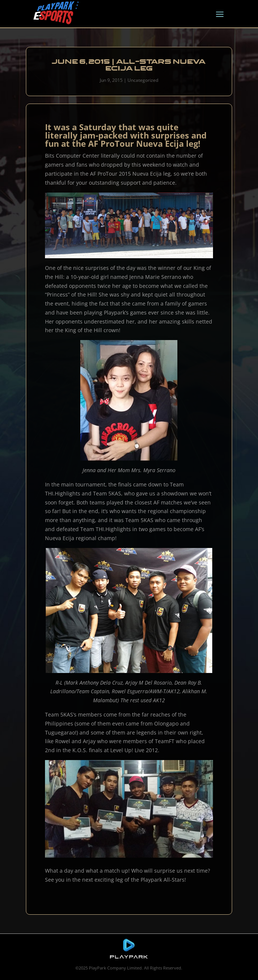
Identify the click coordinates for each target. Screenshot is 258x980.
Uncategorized (143, 80)
